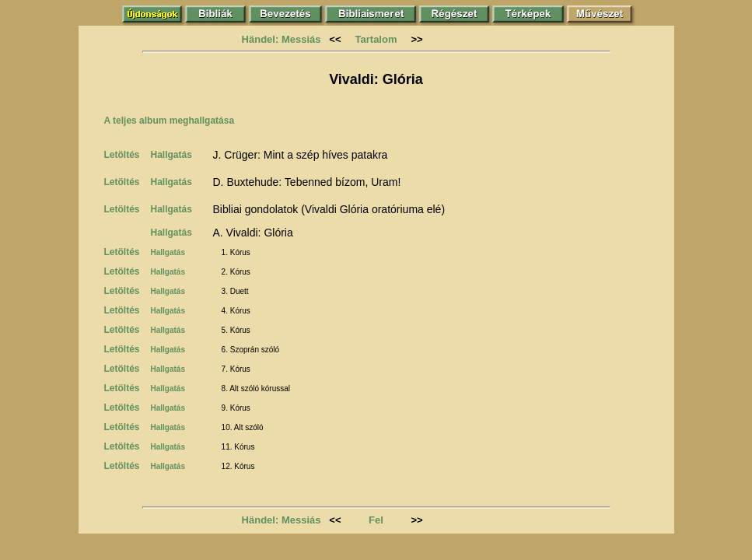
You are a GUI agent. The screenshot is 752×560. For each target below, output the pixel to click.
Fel (376, 520)
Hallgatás (171, 155)
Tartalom (376, 39)
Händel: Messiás (282, 39)
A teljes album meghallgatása (170, 121)
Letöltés (122, 155)
